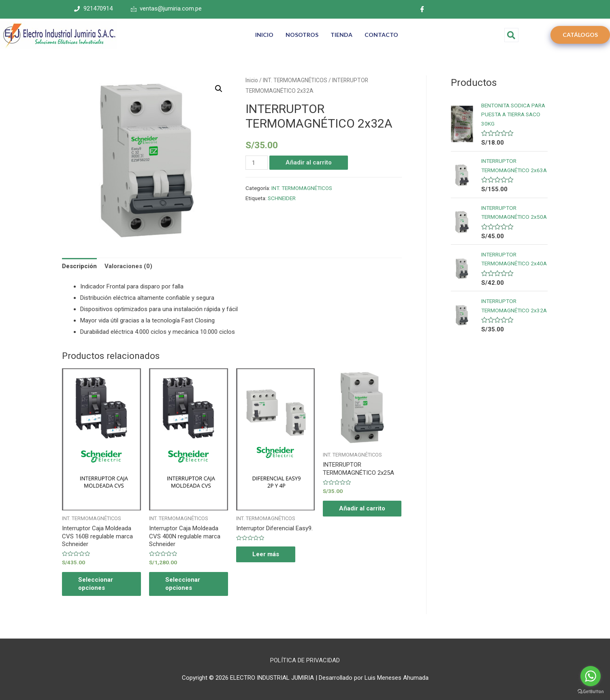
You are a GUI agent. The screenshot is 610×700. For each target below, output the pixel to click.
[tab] (79, 267)
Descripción (79, 266)
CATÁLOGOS (580, 35)
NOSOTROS (302, 35)
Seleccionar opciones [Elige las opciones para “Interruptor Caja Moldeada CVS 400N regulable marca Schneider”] (183, 584)
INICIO (264, 35)
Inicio (252, 80)
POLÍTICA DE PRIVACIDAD (305, 660)
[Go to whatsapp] (591, 676)
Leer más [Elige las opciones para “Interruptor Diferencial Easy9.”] (266, 554)
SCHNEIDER (282, 198)
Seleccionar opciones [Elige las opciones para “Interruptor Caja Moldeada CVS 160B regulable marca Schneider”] (96, 584)
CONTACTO (381, 35)
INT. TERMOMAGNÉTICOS (295, 80)
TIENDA (341, 35)
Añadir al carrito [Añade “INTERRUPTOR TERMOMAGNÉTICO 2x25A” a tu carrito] (362, 508)
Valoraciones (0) (128, 266)
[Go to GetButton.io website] (591, 692)
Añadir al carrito (309, 162)
